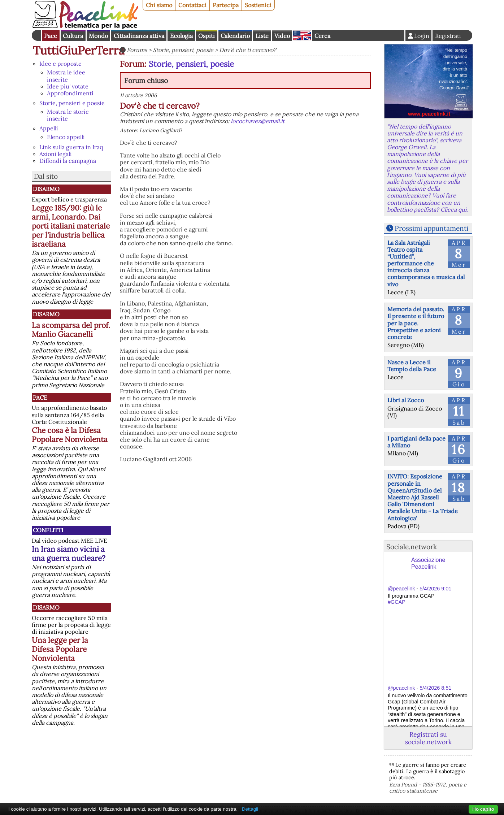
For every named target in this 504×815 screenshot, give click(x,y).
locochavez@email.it (258, 121)
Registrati (448, 36)
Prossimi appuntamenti (431, 228)
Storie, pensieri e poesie (72, 103)
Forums (137, 50)
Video (282, 36)
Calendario (235, 36)
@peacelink (401, 589)
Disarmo (46, 189)
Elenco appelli (66, 137)
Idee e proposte (60, 64)
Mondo (98, 36)
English (302, 35)
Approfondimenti (70, 93)
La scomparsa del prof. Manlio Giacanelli (71, 330)
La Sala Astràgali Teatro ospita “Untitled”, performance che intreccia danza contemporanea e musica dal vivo (426, 263)
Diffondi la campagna (68, 161)
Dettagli (250, 809)
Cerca (322, 36)
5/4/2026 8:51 (435, 688)
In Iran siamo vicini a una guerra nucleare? (69, 554)
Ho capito (483, 809)
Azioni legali (56, 154)
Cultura (73, 36)
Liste (262, 36)
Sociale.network (412, 547)
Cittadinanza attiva (139, 36)
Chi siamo (159, 5)
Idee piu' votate (68, 86)
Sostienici (258, 5)
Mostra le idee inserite (66, 76)
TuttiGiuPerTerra (79, 50)
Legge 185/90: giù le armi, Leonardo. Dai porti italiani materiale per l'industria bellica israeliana (71, 226)
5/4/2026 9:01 (435, 589)
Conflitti (48, 530)
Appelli (49, 128)
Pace (51, 36)
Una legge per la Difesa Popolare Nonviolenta (60, 649)
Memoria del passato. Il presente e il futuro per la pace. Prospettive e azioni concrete (416, 323)
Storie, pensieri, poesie (183, 50)
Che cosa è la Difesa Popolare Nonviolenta (70, 435)
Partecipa (226, 5)
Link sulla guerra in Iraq (71, 147)
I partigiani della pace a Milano (416, 442)
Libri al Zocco (406, 400)
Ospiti (207, 36)
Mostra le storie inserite (68, 115)
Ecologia (181, 36)
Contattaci (192, 5)
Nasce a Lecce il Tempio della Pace (412, 366)
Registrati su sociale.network (428, 738)
